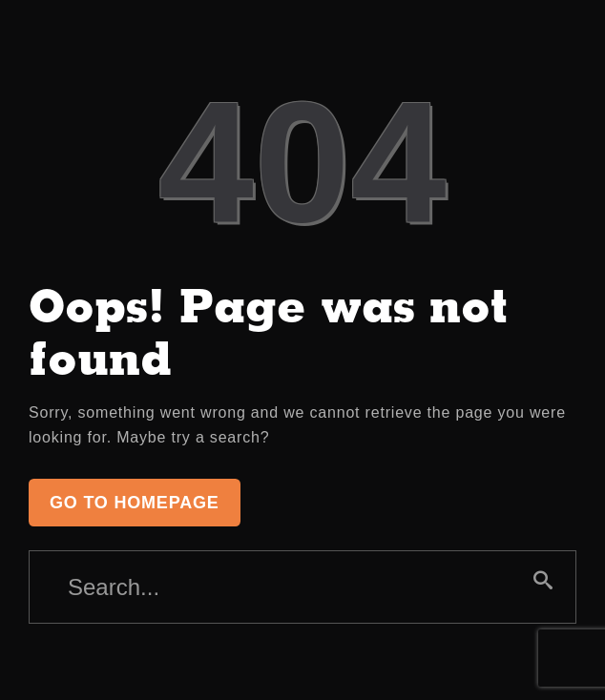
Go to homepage (135, 503)
